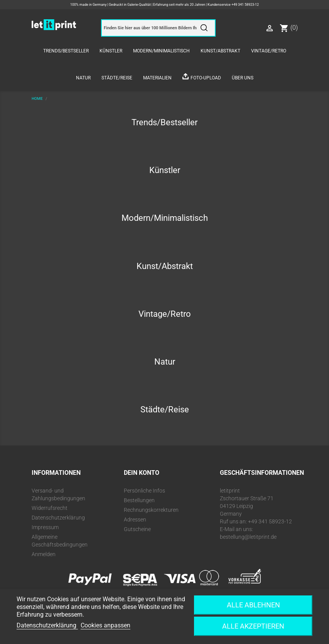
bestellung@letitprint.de (248, 537)
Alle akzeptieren (253, 626)
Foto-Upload (206, 78)
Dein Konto (142, 473)
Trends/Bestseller (66, 51)
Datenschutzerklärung (58, 518)
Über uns (243, 78)
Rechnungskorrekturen (151, 510)
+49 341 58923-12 (245, 5)
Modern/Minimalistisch (161, 51)
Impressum (45, 527)
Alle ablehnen (253, 605)
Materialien (157, 78)
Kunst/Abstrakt (220, 51)
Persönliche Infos (144, 491)
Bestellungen (139, 500)
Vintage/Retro (269, 51)
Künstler (111, 51)
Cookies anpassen (105, 625)
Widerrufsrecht (50, 508)
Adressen (135, 520)
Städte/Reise (117, 78)
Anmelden (44, 554)
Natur (83, 78)
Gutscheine (137, 529)
